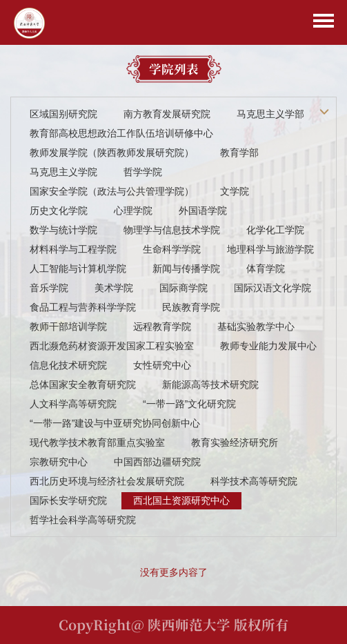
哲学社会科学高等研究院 (83, 520)
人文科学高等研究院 (73, 404)
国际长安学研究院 (68, 500)
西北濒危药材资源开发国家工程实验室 (112, 346)
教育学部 (239, 153)
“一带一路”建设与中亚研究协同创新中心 (115, 423)
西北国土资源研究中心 (181, 500)
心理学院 (133, 211)
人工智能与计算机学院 (78, 269)
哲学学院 (143, 172)
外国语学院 (203, 211)
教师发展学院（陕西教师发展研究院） (112, 153)
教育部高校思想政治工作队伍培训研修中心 (121, 133)
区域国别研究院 (63, 114)
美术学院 (114, 288)
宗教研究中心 (59, 462)
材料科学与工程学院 (73, 249)
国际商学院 (184, 288)
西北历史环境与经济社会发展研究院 (107, 481)
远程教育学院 (162, 326)
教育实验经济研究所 (235, 442)
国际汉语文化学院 (272, 288)
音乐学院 (49, 288)
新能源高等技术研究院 (210, 384)
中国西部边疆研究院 (157, 462)
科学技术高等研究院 (254, 481)
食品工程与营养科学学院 (83, 307)
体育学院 (266, 269)
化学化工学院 (275, 230)
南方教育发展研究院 (167, 114)
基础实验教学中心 (256, 326)
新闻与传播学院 (186, 269)
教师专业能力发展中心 (268, 346)
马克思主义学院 (63, 172)
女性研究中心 (162, 365)
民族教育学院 (191, 307)
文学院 (235, 191)
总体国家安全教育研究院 (83, 384)
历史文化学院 (59, 211)
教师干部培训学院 (68, 326)
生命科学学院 (172, 249)
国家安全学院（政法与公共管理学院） (112, 191)
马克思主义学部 (270, 114)
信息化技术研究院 (68, 365)
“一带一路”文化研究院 (189, 404)
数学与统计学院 (63, 230)
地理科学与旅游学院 (270, 249)
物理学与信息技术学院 (172, 230)
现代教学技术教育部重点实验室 (97, 442)
